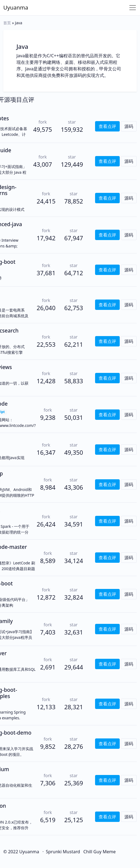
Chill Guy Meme (99, 852)
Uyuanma (16, 8)
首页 (7, 23)
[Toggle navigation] (133, 8)
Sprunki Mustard (63, 852)
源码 (129, 126)
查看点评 (107, 126)
